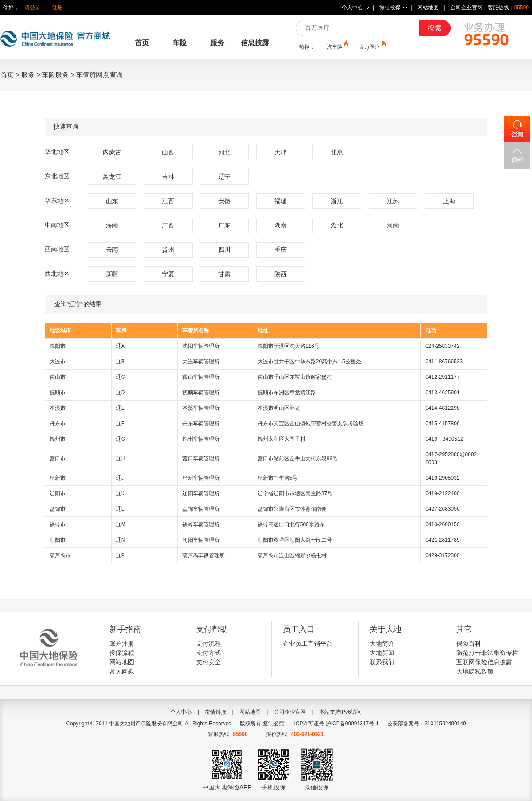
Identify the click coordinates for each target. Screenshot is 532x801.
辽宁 (224, 177)
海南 (112, 225)
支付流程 (208, 643)
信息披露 (255, 43)
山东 (112, 201)
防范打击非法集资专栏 (487, 653)
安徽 (224, 201)
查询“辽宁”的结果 (266, 304)
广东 (224, 225)
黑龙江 (112, 177)
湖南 (281, 225)
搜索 (435, 28)
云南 (112, 250)
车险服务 (55, 75)
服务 (217, 43)
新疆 (112, 274)
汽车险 (337, 46)
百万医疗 (372, 46)
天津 (281, 152)
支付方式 (208, 653)
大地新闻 (382, 653)
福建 (281, 201)
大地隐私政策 (475, 671)
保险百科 (469, 643)
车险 (180, 43)
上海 (449, 201)
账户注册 (122, 643)
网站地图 (428, 8)
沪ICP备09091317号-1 (352, 724)
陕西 (281, 274)
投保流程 (122, 653)
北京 (337, 152)
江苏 (393, 201)
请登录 (32, 8)
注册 (58, 8)
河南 (393, 225)
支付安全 (208, 662)
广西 (168, 225)
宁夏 (168, 274)
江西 (168, 201)
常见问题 (122, 671)
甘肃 (224, 274)
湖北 (337, 225)
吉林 (168, 177)
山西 (168, 152)
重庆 (281, 250)
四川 (224, 250)
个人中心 (352, 8)
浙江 (337, 201)
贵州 (168, 250)
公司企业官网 (466, 8)
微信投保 (390, 8)
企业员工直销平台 (308, 643)
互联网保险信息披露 (484, 662)
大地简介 (382, 643)
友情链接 (216, 712)
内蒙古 (112, 152)
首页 (142, 43)
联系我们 (382, 662)
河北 (224, 152)
